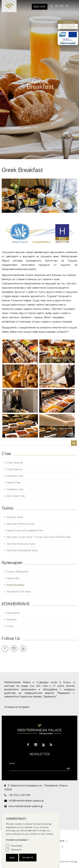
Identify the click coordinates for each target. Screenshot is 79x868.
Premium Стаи (15, 476)
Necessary (17, 846)
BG (62, 6)
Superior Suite (15, 517)
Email (13, 763)
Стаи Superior (15, 469)
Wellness (11, 620)
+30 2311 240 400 (19, 795)
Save (12, 858)
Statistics (16, 850)
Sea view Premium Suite (20, 524)
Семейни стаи (15, 489)
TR (67, 6)
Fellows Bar (13, 578)
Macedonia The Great (19, 592)
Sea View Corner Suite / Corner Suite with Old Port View (39, 537)
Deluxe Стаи (13, 483)
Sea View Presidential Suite (22, 550)
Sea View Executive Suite (21, 544)
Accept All (28, 857)
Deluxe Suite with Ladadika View (25, 530)
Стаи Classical (15, 463)
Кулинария (13, 613)
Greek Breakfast (15, 585)
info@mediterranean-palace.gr (26, 801)
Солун (10, 626)
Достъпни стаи (16, 496)
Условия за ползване (17, 707)
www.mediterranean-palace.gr (26, 806)
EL (52, 6)
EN (57, 6)
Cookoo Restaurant (17, 572)
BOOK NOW (40, 7)
